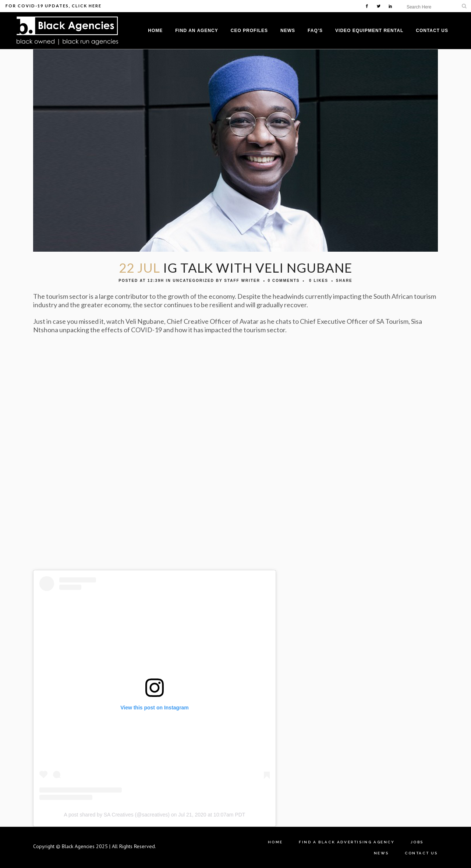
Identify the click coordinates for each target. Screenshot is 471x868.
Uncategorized (193, 281)
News (381, 853)
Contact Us (421, 853)
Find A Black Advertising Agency (347, 842)
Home (275, 842)
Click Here (87, 6)
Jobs (417, 842)
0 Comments (284, 281)
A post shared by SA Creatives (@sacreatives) (117, 815)
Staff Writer (242, 281)
